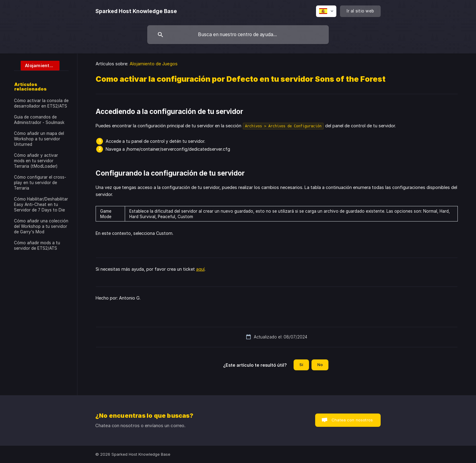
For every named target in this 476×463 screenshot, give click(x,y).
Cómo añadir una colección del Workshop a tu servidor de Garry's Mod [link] (41, 226)
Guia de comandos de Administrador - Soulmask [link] (39, 120)
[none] (136, 11)
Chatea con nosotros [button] (352, 420)
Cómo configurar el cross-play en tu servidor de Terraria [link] (40, 183)
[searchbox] (238, 35)
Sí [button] (301, 365)
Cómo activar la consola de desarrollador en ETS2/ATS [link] (41, 103)
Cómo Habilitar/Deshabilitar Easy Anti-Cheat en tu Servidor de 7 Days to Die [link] (41, 204)
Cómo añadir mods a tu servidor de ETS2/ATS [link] (37, 245)
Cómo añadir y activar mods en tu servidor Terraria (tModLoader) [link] (36, 161)
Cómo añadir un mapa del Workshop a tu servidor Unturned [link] (39, 139)
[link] (37, 65)
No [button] (320, 365)
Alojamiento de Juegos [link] (154, 64)
